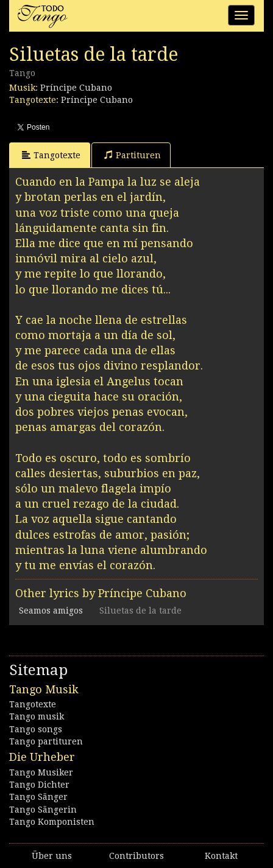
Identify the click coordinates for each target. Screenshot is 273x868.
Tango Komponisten (52, 822)
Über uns (52, 856)
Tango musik (37, 716)
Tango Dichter (39, 785)
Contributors (136, 856)
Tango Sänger (38, 797)
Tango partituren (46, 741)
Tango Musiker (41, 772)
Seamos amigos (51, 611)
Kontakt (221, 856)
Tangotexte (51, 155)
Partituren (133, 155)
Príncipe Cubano (76, 88)
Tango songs (36, 729)
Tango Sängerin (43, 810)
